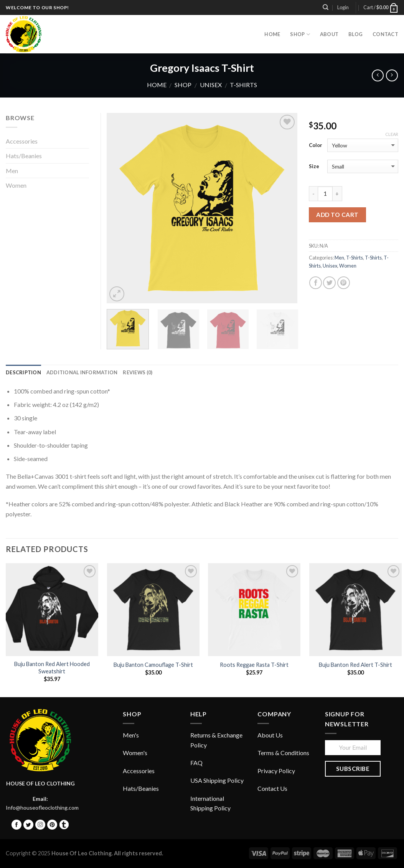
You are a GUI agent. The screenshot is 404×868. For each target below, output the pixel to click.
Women (348, 266)
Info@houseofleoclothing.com (42, 808)
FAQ (196, 763)
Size (314, 166)
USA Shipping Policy (217, 780)
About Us (270, 735)
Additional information (82, 372)
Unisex (211, 85)
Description (23, 372)
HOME (272, 34)
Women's (135, 753)
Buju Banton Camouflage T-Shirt (153, 665)
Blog (355, 34)
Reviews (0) (138, 372)
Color (316, 145)
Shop (300, 34)
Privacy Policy (276, 771)
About (329, 34)
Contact (385, 34)
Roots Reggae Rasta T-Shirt (254, 665)
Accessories (22, 141)
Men (339, 258)
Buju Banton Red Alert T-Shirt (355, 665)
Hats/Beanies (24, 156)
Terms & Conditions (283, 753)
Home (157, 85)
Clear (392, 134)
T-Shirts (243, 85)
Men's (131, 735)
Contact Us (272, 788)
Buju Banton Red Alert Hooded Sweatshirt (52, 668)
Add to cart (337, 215)
